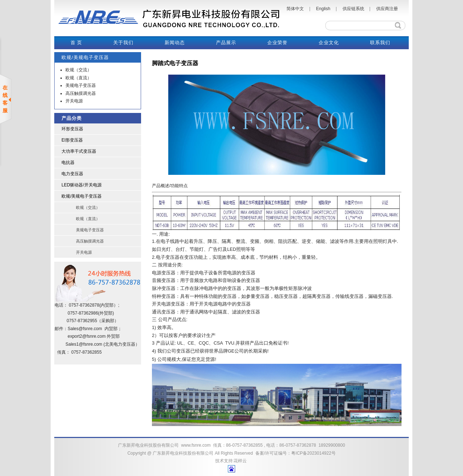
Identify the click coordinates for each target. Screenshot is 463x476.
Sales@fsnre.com (85, 329)
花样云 (240, 461)
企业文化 (329, 43)
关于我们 (123, 43)
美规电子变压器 (81, 85)
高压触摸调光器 (81, 93)
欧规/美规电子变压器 (82, 196)
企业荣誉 (277, 43)
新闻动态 (175, 43)
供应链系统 (353, 9)
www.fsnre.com (196, 445)
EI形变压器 (72, 140)
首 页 (76, 43)
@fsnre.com (94, 336)
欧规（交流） (78, 70)
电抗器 (68, 163)
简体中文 (295, 9)
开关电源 (74, 101)
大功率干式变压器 (79, 151)
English (323, 9)
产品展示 (226, 43)
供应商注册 (387, 9)
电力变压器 (72, 174)
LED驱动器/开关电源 (82, 185)
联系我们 (380, 43)
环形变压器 (72, 129)
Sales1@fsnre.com (84, 344)
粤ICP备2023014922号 (313, 453)
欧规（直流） (78, 78)
